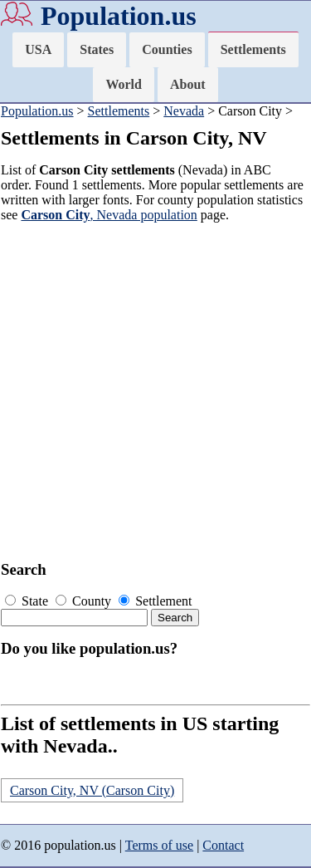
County (85, 601)
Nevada (184, 111)
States (97, 49)
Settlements (253, 49)
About (188, 84)
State (28, 601)
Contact (223, 845)
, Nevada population (109, 215)
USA (38, 49)
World (124, 84)
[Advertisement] (155, 392)
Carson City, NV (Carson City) (92, 790)
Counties (167, 49)
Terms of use (159, 845)
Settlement (155, 601)
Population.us (119, 16)
